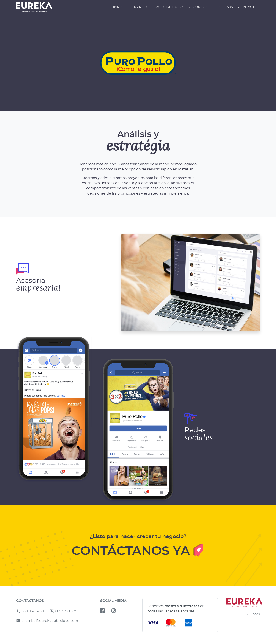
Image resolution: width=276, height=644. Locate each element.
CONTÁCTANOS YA (138, 551)
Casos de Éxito (168, 7)
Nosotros (223, 7)
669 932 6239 (30, 611)
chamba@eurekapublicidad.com (47, 621)
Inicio (119, 7)
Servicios (139, 7)
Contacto (248, 7)
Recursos (198, 7)
